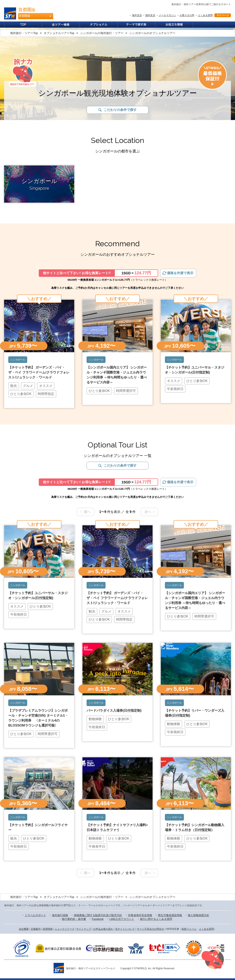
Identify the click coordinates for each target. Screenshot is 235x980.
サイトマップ (84, 929)
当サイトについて (125, 929)
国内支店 (150, 15)
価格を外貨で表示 (180, 273)
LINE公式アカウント (122, 919)
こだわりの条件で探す (120, 110)
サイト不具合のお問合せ (150, 929)
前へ (87, 512)
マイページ (223, 15)
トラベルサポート (35, 915)
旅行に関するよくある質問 (156, 919)
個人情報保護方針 (199, 915)
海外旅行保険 (60, 915)
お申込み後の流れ (103, 929)
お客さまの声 (187, 15)
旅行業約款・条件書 (74, 919)
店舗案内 (36, 929)
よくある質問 (205, 15)
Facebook (98, 919)
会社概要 (24, 929)
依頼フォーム (189, 929)
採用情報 (48, 929)
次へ (148, 512)
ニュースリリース (65, 929)
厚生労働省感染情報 (170, 915)
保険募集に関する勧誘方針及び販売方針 (98, 915)
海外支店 (137, 15)
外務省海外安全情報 (140, 915)
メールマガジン (167, 15)
